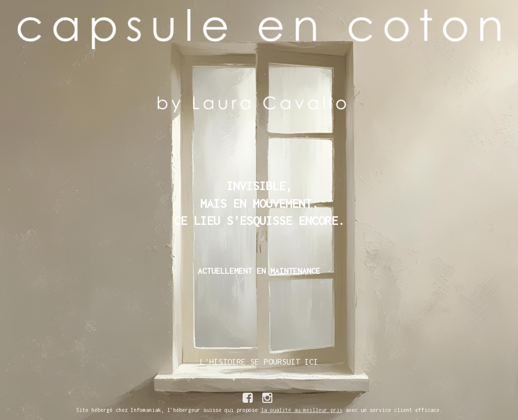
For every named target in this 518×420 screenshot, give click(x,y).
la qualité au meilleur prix (302, 410)
